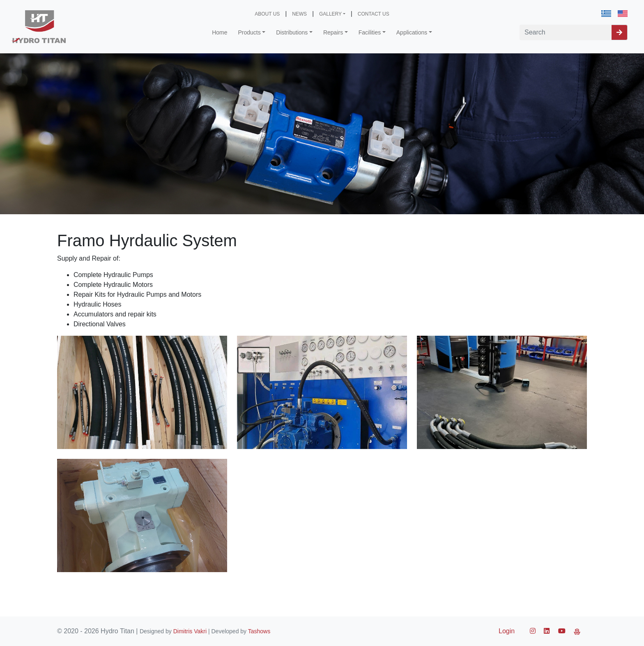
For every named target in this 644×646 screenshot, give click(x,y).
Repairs (333, 32)
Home (220, 32)
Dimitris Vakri (190, 631)
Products (250, 32)
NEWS (299, 14)
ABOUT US (267, 14)
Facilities (370, 32)
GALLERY (330, 14)
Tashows (259, 631)
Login (507, 631)
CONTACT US (374, 14)
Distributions (292, 32)
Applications (412, 32)
